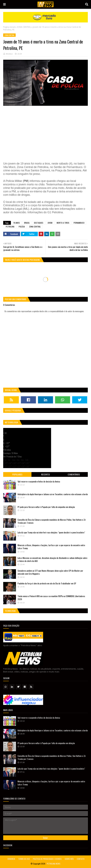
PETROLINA (10, 227)
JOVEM (50, 223)
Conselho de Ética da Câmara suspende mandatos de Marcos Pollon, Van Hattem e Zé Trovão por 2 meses (52, 521)
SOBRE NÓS (69, 859)
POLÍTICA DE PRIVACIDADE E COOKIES (47, 859)
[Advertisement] (45, 133)
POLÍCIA (22, 227)
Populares (17, 474)
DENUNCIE (11, 859)
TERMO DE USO (24, 859)
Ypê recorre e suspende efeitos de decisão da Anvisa (39, 481)
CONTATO (81, 859)
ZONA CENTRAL (24, 27)
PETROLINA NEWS (54, 864)
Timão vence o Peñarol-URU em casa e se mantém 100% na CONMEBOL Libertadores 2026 (51, 598)
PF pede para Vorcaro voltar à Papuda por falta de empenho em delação (46, 507)
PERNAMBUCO (79, 223)
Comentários (74, 474)
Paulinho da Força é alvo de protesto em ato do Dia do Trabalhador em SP (47, 583)
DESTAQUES (39, 223)
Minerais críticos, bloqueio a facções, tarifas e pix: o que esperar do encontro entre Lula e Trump (51, 547)
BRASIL (27, 223)
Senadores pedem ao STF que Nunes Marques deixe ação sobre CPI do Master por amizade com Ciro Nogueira (50, 572)
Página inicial (9, 27)
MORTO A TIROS (63, 223)
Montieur (9, 54)
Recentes (45, 474)
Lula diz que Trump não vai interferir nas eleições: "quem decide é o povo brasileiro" (51, 532)
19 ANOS (17, 223)
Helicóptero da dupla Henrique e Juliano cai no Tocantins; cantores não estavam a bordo (53, 494)
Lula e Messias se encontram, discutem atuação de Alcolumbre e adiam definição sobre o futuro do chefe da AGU (52, 560)
